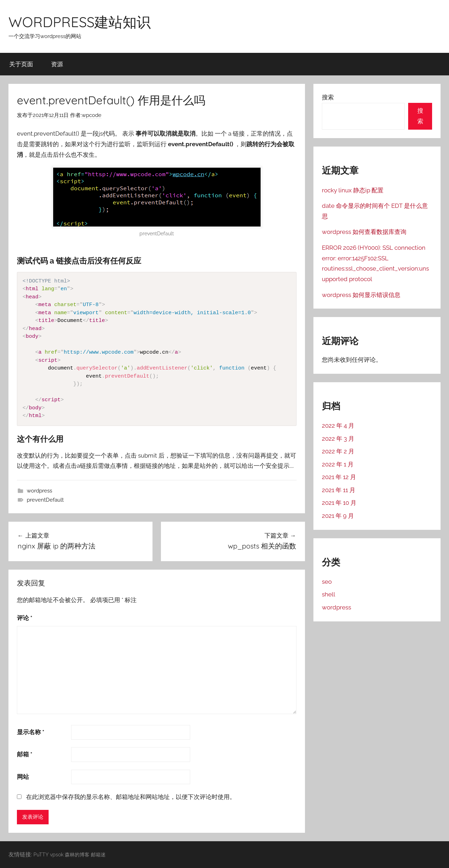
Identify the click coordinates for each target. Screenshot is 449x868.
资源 (57, 64)
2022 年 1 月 (338, 464)
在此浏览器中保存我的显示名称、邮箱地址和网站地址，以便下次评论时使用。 (131, 797)
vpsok (57, 854)
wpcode (92, 115)
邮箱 (25, 754)
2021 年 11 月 (339, 490)
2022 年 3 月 (338, 439)
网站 (23, 777)
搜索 (328, 97)
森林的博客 (77, 854)
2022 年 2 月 (338, 451)
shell (329, 594)
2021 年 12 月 (339, 477)
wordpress (39, 491)
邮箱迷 (98, 854)
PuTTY (41, 854)
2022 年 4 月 (338, 426)
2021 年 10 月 (339, 503)
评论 (25, 618)
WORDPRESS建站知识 (80, 22)
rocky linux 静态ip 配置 (353, 190)
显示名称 (31, 732)
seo (327, 582)
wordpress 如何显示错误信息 (361, 295)
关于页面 (21, 64)
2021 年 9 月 (338, 516)
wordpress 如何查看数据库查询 (364, 232)
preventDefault (45, 500)
